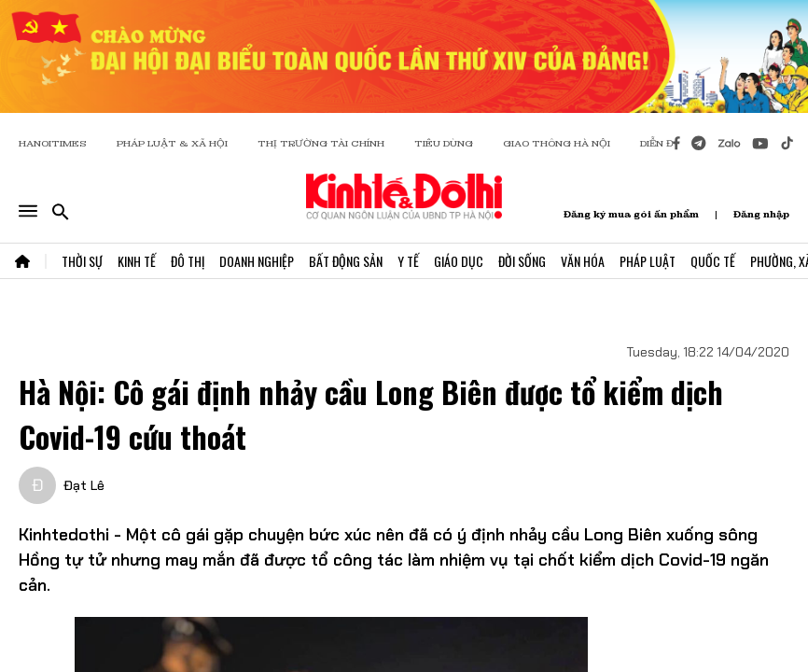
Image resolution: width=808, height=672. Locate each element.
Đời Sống (522, 261)
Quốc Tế (713, 261)
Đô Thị (188, 261)
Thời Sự (82, 261)
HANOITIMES (53, 143)
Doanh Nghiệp (257, 261)
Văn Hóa (583, 261)
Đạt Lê (84, 485)
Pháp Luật (648, 261)
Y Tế (408, 261)
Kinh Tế (137, 261)
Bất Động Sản (346, 261)
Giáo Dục (459, 261)
